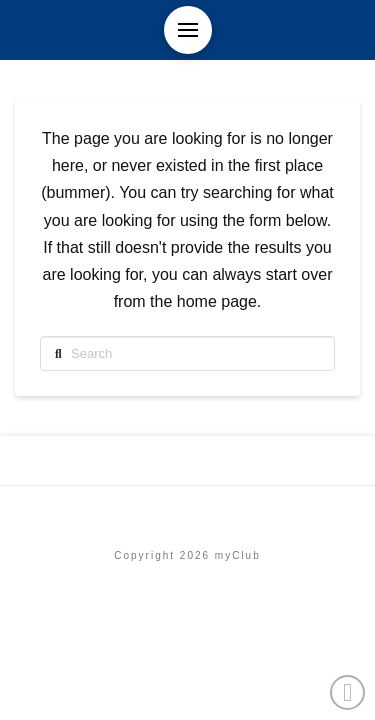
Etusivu (187, 512)
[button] (188, 30)
